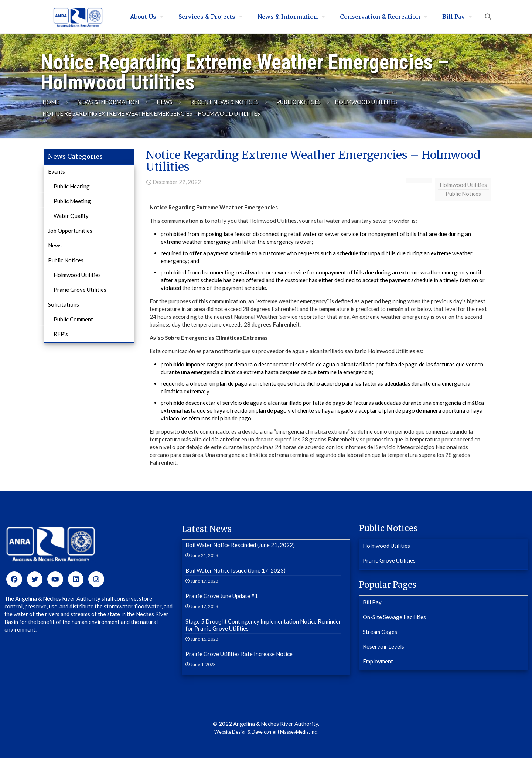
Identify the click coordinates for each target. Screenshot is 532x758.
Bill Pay (372, 602)
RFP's (61, 334)
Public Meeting (72, 201)
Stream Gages (380, 632)
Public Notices (299, 102)
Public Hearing (72, 186)
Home (51, 102)
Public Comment (73, 319)
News (165, 102)
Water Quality (71, 216)
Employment (378, 661)
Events (57, 171)
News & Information (108, 102)
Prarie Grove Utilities (80, 290)
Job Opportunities (70, 231)
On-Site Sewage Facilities (394, 617)
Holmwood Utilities (366, 102)
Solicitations (64, 304)
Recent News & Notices (224, 102)
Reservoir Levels (383, 646)
